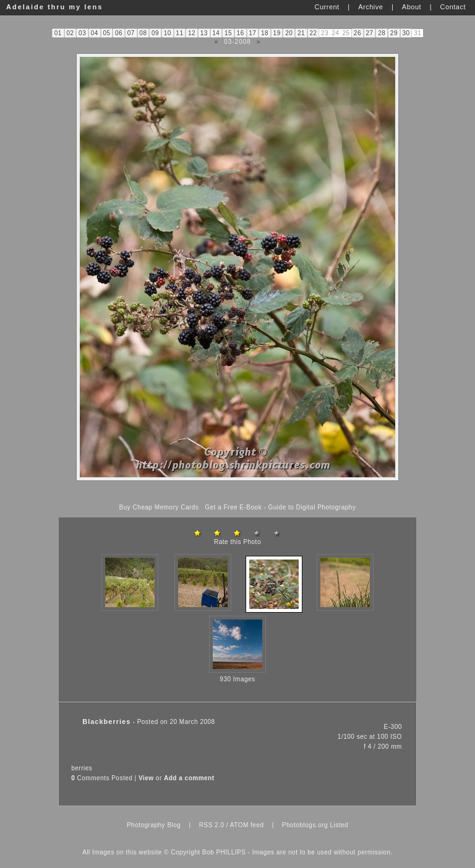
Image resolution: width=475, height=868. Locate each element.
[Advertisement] (237, 492)
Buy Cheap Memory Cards (159, 507)
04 (95, 33)
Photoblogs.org (305, 825)
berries (82, 768)
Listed (339, 825)
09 (155, 33)
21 (301, 33)
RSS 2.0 (212, 825)
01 (58, 33)
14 (216, 33)
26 (357, 33)
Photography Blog (154, 825)
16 (241, 33)
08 (143, 33)
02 (70, 33)
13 (204, 33)
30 (406, 33)
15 (228, 33)
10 (168, 33)
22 (314, 33)
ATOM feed (247, 825)
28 (382, 33)
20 (289, 33)
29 (394, 33)
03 (82, 33)
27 (370, 33)
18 (265, 33)
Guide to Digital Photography (312, 507)
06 (119, 33)
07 (131, 33)
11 (179, 33)
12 (192, 33)
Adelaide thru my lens (54, 7)
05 (106, 33)
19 (277, 33)
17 (252, 33)
